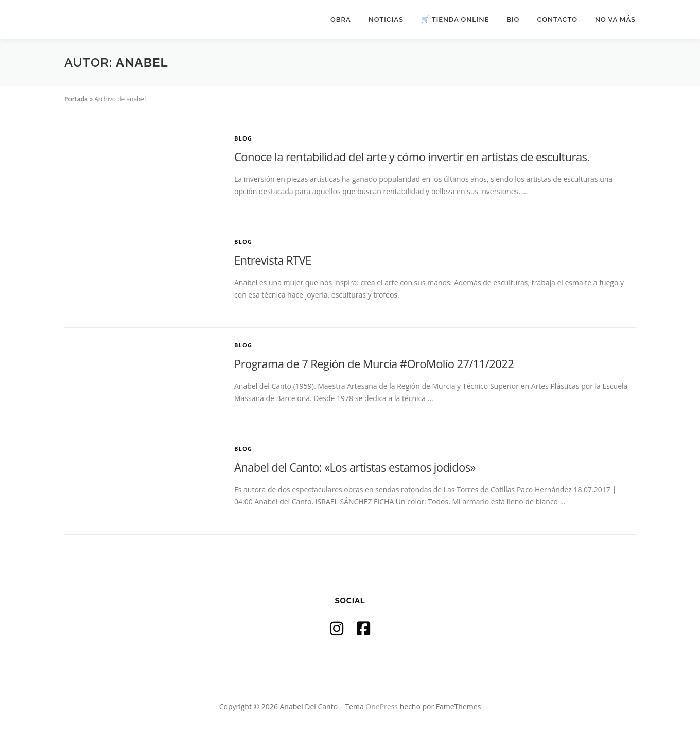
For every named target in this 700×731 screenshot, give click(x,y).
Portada (76, 99)
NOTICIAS (386, 19)
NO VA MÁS (615, 19)
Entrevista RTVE (273, 260)
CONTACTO (557, 19)
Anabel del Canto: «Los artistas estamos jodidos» (355, 467)
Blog (243, 138)
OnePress (382, 707)
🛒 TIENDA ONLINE (455, 19)
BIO (513, 19)
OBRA (341, 19)
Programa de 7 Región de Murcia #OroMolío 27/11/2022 (374, 363)
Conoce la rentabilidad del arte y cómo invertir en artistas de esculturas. (412, 156)
